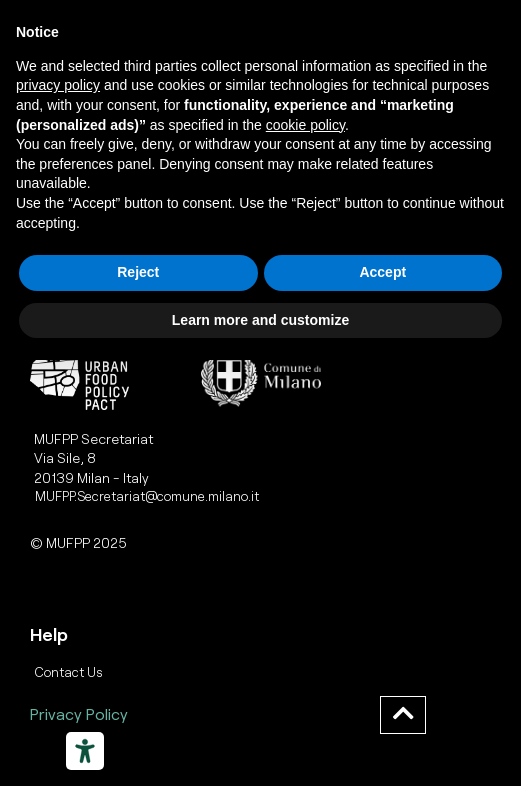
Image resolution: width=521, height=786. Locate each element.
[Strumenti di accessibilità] (85, 751)
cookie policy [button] (305, 125)
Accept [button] (382, 272)
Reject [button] (138, 272)
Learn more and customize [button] (260, 320)
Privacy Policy (79, 713)
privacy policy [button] (58, 85)
